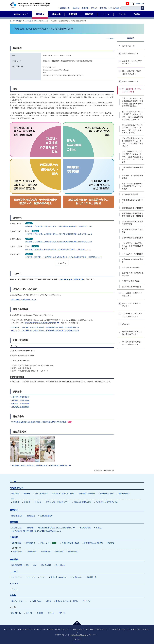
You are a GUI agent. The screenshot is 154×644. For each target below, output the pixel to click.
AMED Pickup (37, 601)
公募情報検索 (16, 543)
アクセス (94, 8)
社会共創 (38, 502)
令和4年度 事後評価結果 (20, 407)
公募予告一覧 (18, 551)
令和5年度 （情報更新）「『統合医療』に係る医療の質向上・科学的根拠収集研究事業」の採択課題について (64, 257)
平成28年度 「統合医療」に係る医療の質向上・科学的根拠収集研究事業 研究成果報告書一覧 (45, 327)
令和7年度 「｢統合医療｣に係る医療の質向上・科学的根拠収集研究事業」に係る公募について (58, 249)
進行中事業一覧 (17, 516)
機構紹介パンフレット (19, 601)
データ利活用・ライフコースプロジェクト (35, 21)
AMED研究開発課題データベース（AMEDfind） (56, 528)
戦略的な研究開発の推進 (82, 502)
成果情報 (30, 528)
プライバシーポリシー (79, 635)
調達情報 (65, 8)
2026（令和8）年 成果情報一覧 (72, 279)
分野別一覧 (59, 551)
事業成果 (14, 522)
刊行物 (13, 595)
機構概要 (27, 494)
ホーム (13, 481)
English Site (140, 3)
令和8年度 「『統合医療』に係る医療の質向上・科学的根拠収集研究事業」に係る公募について (59, 234)
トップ (12, 21)
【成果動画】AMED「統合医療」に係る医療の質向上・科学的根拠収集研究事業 (41, 465)
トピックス (31, 577)
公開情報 (85, 8)
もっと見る (62, 263)
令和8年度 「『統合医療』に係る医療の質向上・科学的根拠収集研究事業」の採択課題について (59, 226)
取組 (13, 499)
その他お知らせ (77, 577)
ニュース (14, 572)
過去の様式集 (60, 565)
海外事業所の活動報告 (87, 494)
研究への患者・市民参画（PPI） (58, 502)
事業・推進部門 (124, 494)
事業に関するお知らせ (59, 577)
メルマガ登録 (114, 8)
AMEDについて (17, 488)
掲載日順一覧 (73, 551)
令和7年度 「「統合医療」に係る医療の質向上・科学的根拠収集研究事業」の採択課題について (59, 242)
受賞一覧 (99, 528)
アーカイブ (86, 601)
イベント (43, 577)
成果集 (49, 601)
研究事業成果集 (86, 528)
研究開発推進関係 (46, 516)
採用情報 (76, 8)
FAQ (35, 565)
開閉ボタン (120, 53)
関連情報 (111, 543)
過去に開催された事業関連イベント (24, 300)
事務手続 (14, 560)
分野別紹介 (31, 516)
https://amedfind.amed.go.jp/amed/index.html (42, 323)
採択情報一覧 (46, 551)
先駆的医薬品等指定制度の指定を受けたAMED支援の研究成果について (36, 531)
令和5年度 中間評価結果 (20, 403)
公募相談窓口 (30, 543)
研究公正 (27, 502)
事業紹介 (18, 21)
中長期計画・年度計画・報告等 (63, 494)
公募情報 (14, 537)
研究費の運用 (46, 565)
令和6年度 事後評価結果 (20, 397)
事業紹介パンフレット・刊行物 (67, 601)
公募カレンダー (48, 543)
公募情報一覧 (32, 551)
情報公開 (16, 502)
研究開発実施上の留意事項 (93, 543)
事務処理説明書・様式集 (71, 543)
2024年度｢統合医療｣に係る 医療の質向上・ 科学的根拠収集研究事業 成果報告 (42, 422)
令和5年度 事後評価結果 (20, 400)
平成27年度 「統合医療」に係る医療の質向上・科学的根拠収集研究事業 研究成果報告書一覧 (45, 330)
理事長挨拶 (15, 494)
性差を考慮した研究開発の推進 (107, 502)
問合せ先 (103, 8)
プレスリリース (17, 528)
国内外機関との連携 (107, 494)
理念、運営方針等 (41, 494)
